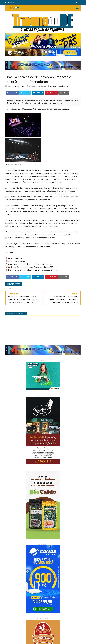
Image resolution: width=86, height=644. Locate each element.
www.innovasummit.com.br (38, 246)
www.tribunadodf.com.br (59, 86)
